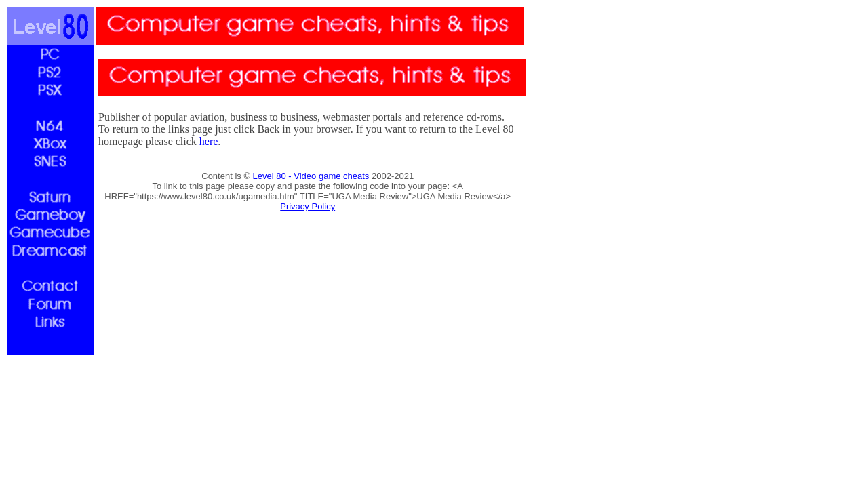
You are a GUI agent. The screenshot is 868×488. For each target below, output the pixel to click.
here (209, 141)
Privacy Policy (308, 206)
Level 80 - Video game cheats (311, 176)
